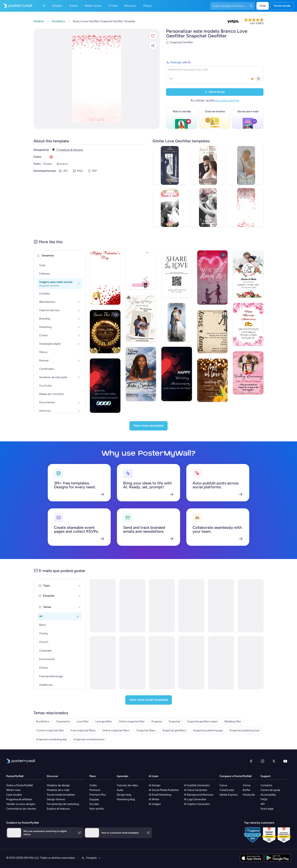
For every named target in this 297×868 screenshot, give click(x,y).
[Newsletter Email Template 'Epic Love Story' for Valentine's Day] (191, 663)
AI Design (155, 785)
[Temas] (80, 607)
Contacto (266, 785)
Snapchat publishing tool (244, 730)
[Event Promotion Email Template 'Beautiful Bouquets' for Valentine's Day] (191, 606)
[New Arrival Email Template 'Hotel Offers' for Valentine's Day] (103, 663)
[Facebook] (251, 761)
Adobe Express (229, 795)
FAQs (264, 799)
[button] (153, 36)
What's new (13, 790)
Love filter (83, 721)
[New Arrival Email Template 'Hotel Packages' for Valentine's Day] (132, 663)
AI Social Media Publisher (164, 790)
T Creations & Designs (70, 150)
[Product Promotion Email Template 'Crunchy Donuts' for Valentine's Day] (221, 663)
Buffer (247, 790)
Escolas (94, 804)
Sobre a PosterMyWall (19, 785)
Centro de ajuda (270, 790)
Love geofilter (104, 721)
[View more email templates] (149, 700)
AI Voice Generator (196, 790)
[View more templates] (148, 426)
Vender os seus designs (21, 804)
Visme (247, 785)
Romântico (43, 721)
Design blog (124, 795)
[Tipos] (80, 586)
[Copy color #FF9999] (51, 157)
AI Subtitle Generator (197, 785)
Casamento (63, 721)
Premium (95, 790)
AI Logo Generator (195, 799)
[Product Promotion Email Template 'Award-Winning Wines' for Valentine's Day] (251, 606)
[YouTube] (285, 761)
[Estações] (80, 596)
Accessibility (268, 795)
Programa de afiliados (19, 799)
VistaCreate (227, 790)
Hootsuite (249, 795)
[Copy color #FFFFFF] (46, 157)
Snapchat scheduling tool (89, 739)
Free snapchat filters (83, 730)
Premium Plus (98, 795)
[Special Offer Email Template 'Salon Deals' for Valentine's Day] (162, 663)
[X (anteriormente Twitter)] (274, 761)
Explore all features (58, 809)
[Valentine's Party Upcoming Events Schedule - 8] (162, 606)
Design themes (56, 799)
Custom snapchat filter (50, 730)
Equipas (94, 799)
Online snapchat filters (116, 730)
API (263, 804)
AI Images (155, 804)
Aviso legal (267, 809)
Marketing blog (126, 799)
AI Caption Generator (197, 804)
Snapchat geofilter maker (202, 721)
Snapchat (174, 721)
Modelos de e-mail (58, 790)
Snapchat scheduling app (51, 739)
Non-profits (97, 809)
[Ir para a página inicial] (16, 6)
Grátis (93, 785)
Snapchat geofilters (174, 730)
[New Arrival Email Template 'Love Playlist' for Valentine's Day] (221, 606)
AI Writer (154, 799)
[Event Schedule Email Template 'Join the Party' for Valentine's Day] (132, 606)
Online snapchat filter (132, 721)
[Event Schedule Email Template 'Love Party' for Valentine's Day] (103, 606)
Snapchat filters (146, 730)
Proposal (157, 721)
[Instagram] (263, 761)
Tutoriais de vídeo (127, 785)
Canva (223, 785)
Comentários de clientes (21, 809)
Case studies (14, 795)
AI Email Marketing (160, 795)
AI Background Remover (199, 795)
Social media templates (61, 795)
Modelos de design (58, 785)
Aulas (120, 790)
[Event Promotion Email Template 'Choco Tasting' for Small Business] (251, 663)
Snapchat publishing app (208, 730)
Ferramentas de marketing (63, 804)
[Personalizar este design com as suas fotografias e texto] (97, 79)
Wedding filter (233, 721)
